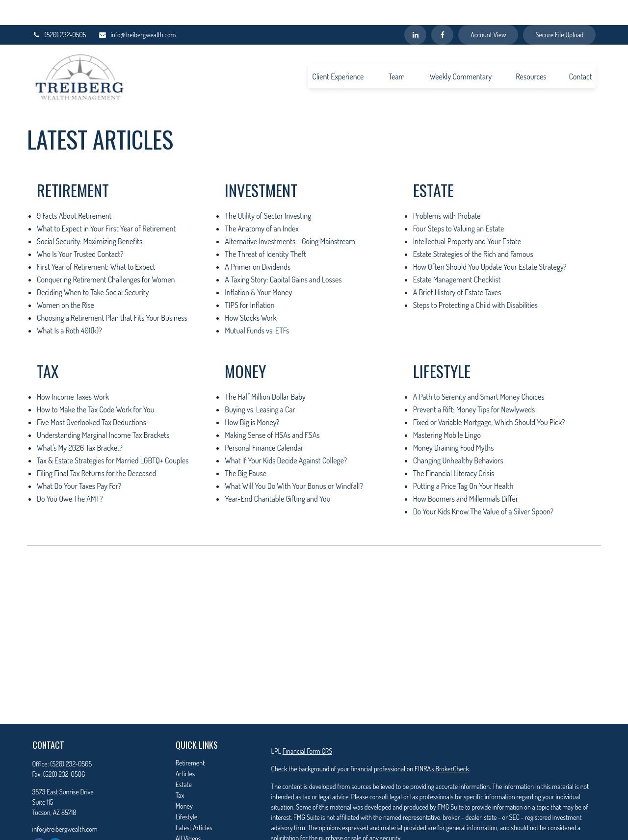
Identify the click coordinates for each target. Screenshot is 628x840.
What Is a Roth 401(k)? (69, 305)
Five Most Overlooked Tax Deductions (92, 397)
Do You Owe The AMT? (70, 474)
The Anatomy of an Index (262, 204)
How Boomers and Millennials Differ (466, 474)
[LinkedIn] (415, 10)
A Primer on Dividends (258, 242)
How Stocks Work (251, 293)
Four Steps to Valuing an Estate (459, 204)
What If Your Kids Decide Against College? (286, 435)
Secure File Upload (559, 10)
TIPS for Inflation (249, 280)
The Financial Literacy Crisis (454, 448)
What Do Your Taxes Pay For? (79, 461)
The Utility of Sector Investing (268, 191)
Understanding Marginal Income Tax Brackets (103, 410)
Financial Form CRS (307, 726)
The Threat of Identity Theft (265, 229)
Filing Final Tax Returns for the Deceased (96, 448)
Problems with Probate (447, 191)
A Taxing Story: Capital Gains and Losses (283, 255)
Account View (488, 10)
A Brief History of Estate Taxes (457, 267)
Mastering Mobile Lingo (447, 410)
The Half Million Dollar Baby (265, 372)
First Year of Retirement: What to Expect (96, 242)
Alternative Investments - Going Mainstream (290, 216)
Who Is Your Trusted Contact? (80, 229)
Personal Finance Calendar (264, 423)
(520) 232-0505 (59, 10)
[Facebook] (442, 10)
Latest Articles (194, 802)
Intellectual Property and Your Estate (467, 216)
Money (184, 781)
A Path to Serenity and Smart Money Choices (479, 372)
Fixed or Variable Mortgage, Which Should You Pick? (489, 397)
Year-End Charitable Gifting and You (277, 474)
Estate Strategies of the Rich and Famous (473, 229)
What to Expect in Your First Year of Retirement (106, 204)
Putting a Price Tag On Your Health (463, 461)
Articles (185, 749)
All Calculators (194, 824)
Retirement (190, 738)
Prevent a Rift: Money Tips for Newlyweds (474, 384)
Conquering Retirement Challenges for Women (106, 255)
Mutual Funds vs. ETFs (257, 305)
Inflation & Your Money (258, 267)
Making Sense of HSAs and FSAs (272, 410)
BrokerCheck (452, 744)
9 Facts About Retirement (74, 191)
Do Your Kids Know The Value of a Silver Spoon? (484, 486)
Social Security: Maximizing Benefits (90, 216)
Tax (180, 770)
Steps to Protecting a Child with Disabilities (475, 280)
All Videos (188, 813)
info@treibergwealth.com (137, 10)
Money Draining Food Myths (454, 423)
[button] (338, 51)
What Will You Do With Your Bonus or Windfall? (294, 461)
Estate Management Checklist (457, 255)
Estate (184, 759)
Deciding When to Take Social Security (93, 267)
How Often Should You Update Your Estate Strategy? (490, 242)
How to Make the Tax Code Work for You (95, 384)
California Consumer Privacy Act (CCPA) (534, 830)
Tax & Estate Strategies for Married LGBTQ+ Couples (113, 435)
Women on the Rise (65, 280)
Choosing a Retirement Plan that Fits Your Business (112, 293)
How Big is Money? (252, 397)
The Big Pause (246, 448)
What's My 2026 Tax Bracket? (80, 423)
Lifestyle (186, 792)
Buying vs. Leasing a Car (260, 384)
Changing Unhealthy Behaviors (458, 435)
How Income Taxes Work (73, 372)
